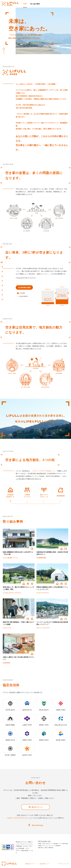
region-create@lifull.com (17, 818)
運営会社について (30, 864)
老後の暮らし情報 (42, 848)
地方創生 (56, 844)
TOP (25, 4)
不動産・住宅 (41, 844)
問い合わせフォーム (36, 807)
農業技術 (51, 848)
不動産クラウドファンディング (46, 846)
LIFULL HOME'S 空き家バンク (44, 471)
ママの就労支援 (64, 844)
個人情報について (44, 864)
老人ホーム (49, 844)
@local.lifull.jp (37, 825)
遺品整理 (58, 846)
